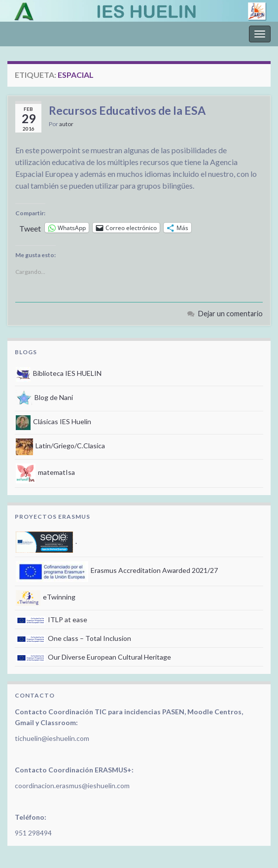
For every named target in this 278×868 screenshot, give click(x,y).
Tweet (30, 228)
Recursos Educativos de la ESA (127, 110)
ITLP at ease (52, 619)
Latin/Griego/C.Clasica (60, 446)
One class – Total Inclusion (73, 638)
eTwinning (46, 597)
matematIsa (45, 472)
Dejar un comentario (230, 314)
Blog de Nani (44, 397)
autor (66, 124)
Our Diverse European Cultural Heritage (93, 657)
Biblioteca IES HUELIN (59, 373)
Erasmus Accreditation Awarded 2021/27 (117, 570)
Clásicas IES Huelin (53, 421)
